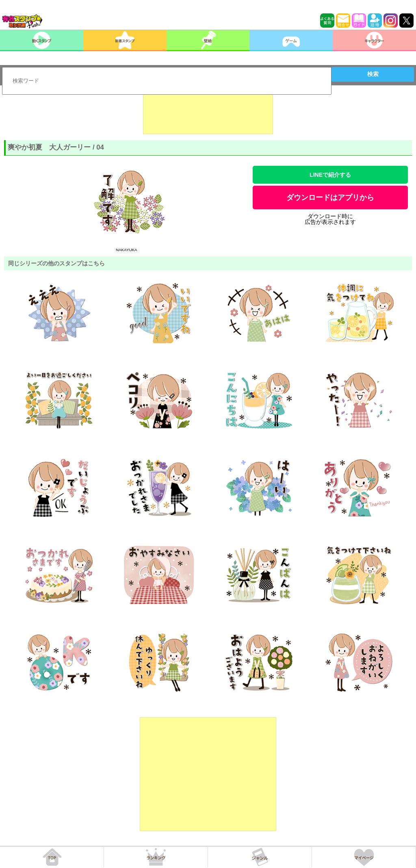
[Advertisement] (208, 114)
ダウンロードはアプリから (330, 197)
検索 (373, 74)
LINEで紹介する (330, 175)
